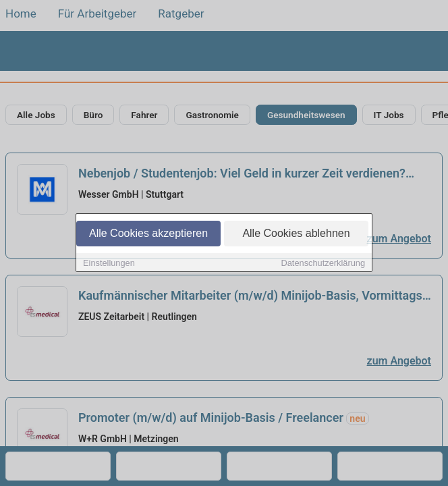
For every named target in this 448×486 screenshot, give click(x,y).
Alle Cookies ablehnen (296, 234)
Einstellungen (109, 264)
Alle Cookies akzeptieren (148, 234)
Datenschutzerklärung (323, 264)
